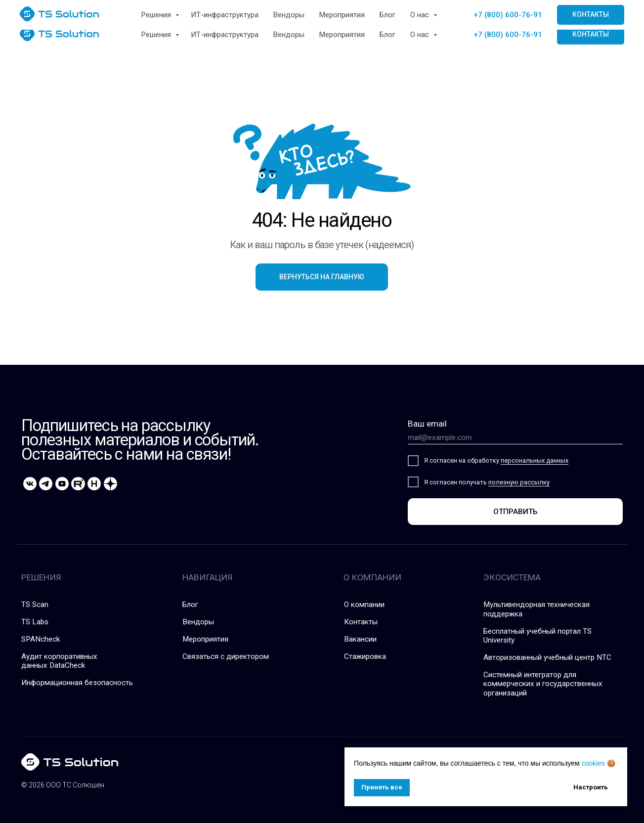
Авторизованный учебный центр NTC (547, 657)
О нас (421, 35)
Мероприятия (342, 35)
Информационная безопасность (77, 683)
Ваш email (427, 424)
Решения (157, 35)
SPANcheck (41, 639)
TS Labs (35, 622)
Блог (387, 35)
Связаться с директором (226, 656)
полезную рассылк (517, 482)
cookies (593, 763)
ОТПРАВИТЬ (515, 512)
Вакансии (360, 639)
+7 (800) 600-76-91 (508, 35)
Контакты (361, 622)
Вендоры (289, 35)
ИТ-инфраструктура (225, 35)
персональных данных (535, 460)
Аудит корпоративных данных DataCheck (59, 661)
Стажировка (365, 656)
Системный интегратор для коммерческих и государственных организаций (543, 684)
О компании (364, 605)
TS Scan (35, 605)
